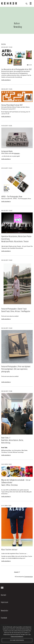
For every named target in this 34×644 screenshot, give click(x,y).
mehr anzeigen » (6, 80)
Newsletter (5, 610)
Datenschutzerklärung (17, 636)
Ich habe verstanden (17, 640)
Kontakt (4, 595)
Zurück (16, 572)
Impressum (5, 602)
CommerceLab (28, 577)
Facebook (4, 618)
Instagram (17, 153)
